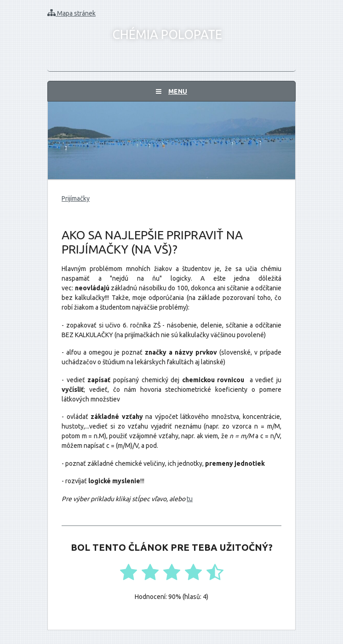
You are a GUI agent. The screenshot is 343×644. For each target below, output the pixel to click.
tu (190, 499)
